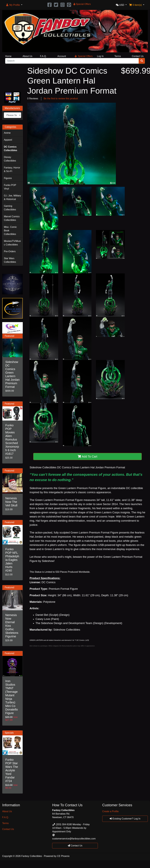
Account (62, 56)
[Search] (72, 61)
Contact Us (138, 56)
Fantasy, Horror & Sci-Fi (12, 169)
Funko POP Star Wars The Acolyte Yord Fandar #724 (12, 770)
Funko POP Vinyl (10, 187)
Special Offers (84, 56)
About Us (27, 56)
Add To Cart (88, 456)
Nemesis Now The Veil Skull (11, 502)
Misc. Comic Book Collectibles (10, 231)
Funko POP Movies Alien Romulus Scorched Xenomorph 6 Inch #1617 (12, 439)
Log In (100, 56)
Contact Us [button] (75, 846)
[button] (14, 5)
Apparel (8, 140)
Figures (8, 178)
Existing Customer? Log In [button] (125, 819)
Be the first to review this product (61, 99)
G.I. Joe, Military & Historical (12, 197)
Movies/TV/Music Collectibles (12, 243)
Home (8, 56)
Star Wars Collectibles (10, 260)
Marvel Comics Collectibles (12, 218)
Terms (118, 56)
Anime (7, 133)
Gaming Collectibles (10, 208)
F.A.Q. (43, 56)
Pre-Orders (10, 251)
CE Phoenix (63, 856)
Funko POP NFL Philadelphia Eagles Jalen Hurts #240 (12, 560)
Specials (9, 733)
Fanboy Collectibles (32, 856)
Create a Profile (110, 811)
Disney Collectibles (10, 159)
